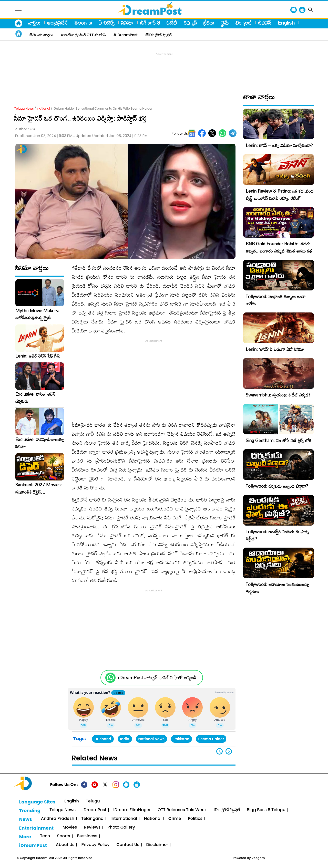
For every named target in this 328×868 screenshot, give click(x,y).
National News (151, 739)
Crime (175, 819)
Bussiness (87, 836)
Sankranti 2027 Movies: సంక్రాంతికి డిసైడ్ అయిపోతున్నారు (39, 488)
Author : (25, 129)
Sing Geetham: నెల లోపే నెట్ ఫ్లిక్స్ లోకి (278, 440)
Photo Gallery (121, 827)
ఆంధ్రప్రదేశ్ (58, 23)
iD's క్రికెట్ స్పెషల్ (227, 810)
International (124, 819)
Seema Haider (211, 739)
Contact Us (128, 845)
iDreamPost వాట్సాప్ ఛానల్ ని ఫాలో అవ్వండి (157, 678)
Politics (195, 819)
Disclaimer (157, 845)
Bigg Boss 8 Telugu (266, 810)
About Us (65, 845)
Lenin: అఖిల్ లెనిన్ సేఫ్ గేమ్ (38, 356)
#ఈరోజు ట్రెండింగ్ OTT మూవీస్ (83, 35)
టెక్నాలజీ (244, 23)
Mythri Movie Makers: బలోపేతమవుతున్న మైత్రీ (37, 314)
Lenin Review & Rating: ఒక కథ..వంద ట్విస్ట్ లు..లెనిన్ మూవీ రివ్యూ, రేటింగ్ (280, 195)
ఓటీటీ (172, 23)
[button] (229, 751)
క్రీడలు (209, 23)
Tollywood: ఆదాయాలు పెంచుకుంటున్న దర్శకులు (278, 588)
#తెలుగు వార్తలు (41, 35)
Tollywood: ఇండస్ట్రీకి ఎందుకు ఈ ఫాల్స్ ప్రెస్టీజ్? (277, 535)
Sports (63, 836)
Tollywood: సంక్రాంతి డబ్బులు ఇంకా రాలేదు (276, 300)
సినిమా (127, 23)
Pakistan (181, 739)
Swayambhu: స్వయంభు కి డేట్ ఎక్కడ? (278, 395)
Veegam (258, 858)
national (44, 108)
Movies (70, 827)
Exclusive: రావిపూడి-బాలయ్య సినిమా (40, 443)
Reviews (92, 827)
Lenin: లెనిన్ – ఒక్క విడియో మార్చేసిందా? (279, 145)
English (286, 23)
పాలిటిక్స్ (107, 23)
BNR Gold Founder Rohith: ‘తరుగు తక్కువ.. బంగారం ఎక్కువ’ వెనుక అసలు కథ (279, 247)
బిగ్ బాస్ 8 (150, 23)
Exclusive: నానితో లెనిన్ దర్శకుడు (35, 398)
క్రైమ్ (225, 23)
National (153, 819)
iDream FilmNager (132, 810)
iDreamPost (94, 810)
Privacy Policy (95, 845)
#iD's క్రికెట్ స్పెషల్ (158, 35)
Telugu (93, 801)
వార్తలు (34, 23)
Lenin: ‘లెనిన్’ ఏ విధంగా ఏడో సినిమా (275, 349)
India (125, 739)
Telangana (92, 819)
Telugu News (24, 108)
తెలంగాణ (83, 23)
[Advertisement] (164, 68)
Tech (45, 836)
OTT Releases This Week (182, 810)
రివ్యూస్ (190, 23)
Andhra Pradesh (58, 819)
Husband (103, 739)
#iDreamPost (126, 35)
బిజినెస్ (265, 23)
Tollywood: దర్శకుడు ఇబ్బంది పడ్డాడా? (277, 486)
